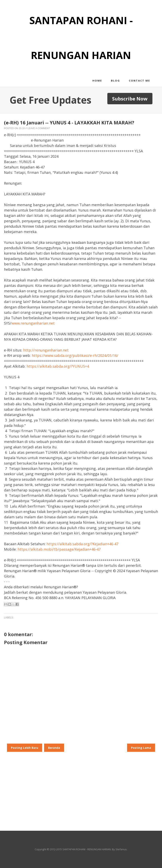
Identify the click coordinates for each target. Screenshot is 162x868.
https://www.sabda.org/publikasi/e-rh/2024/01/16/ (75, 355)
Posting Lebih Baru (25, 748)
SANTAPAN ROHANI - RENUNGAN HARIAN (87, 849)
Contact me (139, 81)
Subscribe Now (130, 99)
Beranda (54, 748)
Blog (115, 81)
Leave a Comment (39, 128)
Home (97, 81)
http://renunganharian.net (46, 350)
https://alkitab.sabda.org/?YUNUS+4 (58, 366)
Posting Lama (141, 748)
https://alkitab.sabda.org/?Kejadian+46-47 (82, 544)
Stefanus (121, 849)
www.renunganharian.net (33, 323)
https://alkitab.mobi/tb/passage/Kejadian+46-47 (59, 549)
